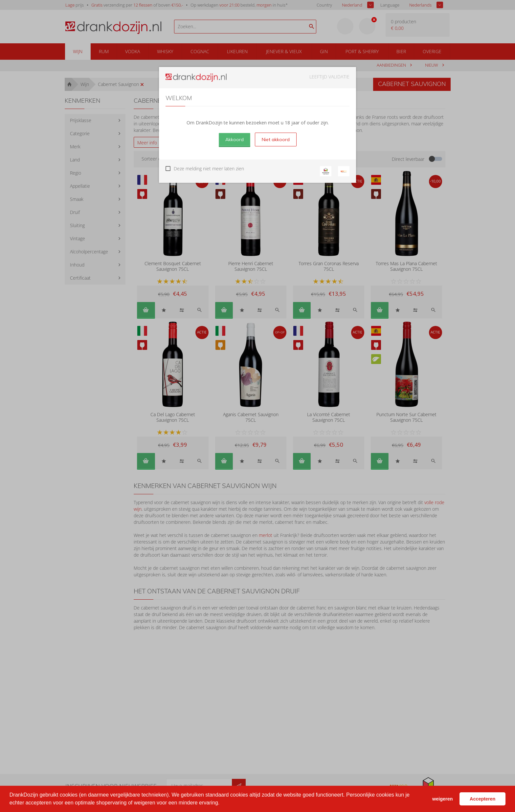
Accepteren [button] (482, 799)
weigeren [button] (442, 799)
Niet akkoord (276, 139)
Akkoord (235, 139)
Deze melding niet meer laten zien (209, 169)
